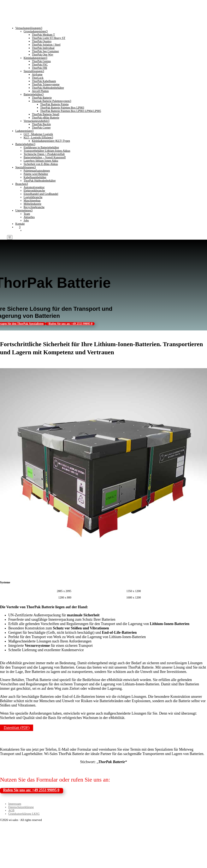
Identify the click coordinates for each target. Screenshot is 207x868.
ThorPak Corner (41, 128)
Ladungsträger (24, 131)
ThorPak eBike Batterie (46, 118)
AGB (11, 810)
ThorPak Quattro (42, 41)
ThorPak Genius (41, 61)
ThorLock (38, 78)
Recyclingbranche (34, 207)
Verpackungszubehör (36, 121)
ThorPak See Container (45, 51)
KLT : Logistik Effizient (38, 138)
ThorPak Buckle (41, 124)
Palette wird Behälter (36, 174)
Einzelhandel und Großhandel (41, 194)
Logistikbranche (33, 197)
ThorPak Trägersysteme (46, 84)
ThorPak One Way (43, 55)
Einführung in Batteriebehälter (41, 147)
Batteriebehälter (34, 94)
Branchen (22, 184)
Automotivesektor (34, 187)
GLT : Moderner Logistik (38, 134)
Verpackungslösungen (29, 28)
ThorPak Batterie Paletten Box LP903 (62, 108)
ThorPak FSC (40, 65)
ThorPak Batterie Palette (54, 104)
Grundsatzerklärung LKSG (24, 814)
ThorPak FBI (40, 68)
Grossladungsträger (36, 31)
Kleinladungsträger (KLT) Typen (51, 141)
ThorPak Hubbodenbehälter (48, 88)
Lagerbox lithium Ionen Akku (41, 161)
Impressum (15, 804)
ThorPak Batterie (42, 98)
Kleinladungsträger (35, 58)
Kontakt (20, 224)
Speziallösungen (34, 71)
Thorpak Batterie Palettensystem (52, 101)
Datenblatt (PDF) (17, 728)
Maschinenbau (32, 201)
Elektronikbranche (34, 191)
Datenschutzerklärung (21, 807)
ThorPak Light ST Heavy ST (49, 38)
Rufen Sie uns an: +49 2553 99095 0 (70, 324)
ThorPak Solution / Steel (46, 45)
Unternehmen (24, 211)
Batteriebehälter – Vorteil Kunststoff (45, 157)
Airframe (37, 75)
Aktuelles (29, 217)
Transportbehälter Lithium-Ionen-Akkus (47, 151)
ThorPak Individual (43, 48)
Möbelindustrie (32, 204)
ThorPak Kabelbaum (44, 81)
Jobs (26, 220)
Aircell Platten (40, 91)
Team (27, 214)
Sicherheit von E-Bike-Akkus (41, 164)
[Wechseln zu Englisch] (25, 230)
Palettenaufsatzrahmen (37, 171)
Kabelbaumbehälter (35, 177)
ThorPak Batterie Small (46, 114)
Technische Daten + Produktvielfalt (44, 154)
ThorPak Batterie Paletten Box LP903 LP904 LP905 (71, 111)
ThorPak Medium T (43, 35)
